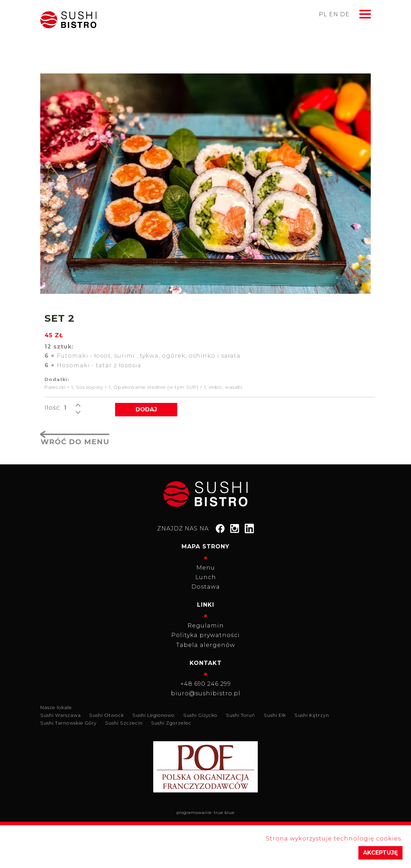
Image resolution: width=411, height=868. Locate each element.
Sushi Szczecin (124, 723)
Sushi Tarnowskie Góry (68, 723)
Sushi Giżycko (200, 715)
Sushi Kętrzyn (312, 715)
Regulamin (206, 626)
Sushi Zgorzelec (171, 723)
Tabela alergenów (206, 645)
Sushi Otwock (107, 715)
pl (323, 14)
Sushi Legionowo (154, 715)
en (334, 14)
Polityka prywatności (205, 635)
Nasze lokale (56, 708)
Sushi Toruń (241, 715)
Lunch (206, 577)
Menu (206, 568)
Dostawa (206, 587)
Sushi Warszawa (61, 715)
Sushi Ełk (275, 715)
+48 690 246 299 (206, 684)
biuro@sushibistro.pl (206, 693)
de (345, 14)
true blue (224, 813)
